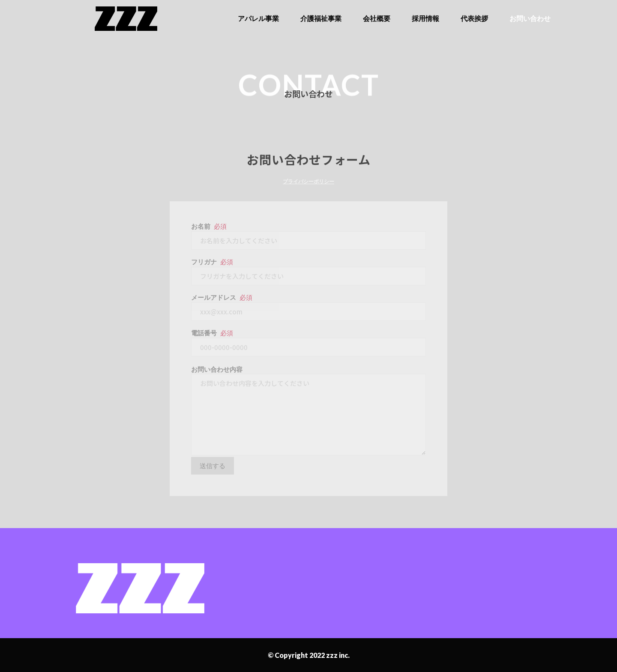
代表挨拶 (474, 18)
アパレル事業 (258, 18)
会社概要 (377, 18)
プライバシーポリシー (308, 181)
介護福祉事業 (321, 18)
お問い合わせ (530, 18)
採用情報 (425, 18)
